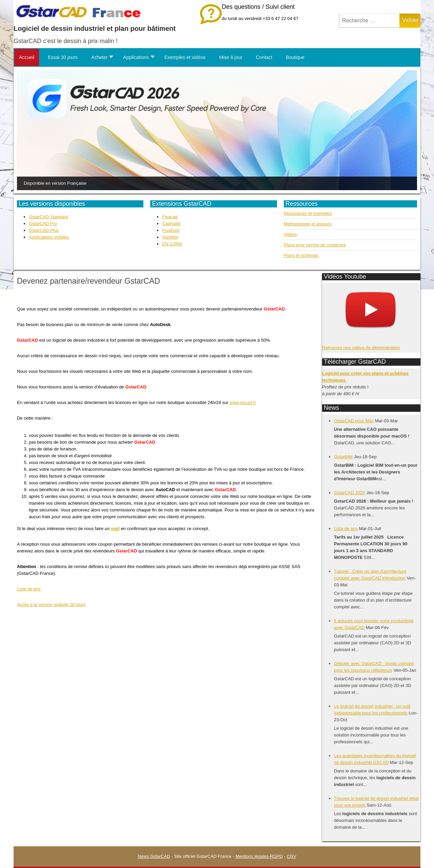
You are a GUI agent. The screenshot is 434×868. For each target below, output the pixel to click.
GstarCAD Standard (48, 217)
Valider (410, 20)
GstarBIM (343, 457)
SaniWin (170, 237)
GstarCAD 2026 (350, 493)
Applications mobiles (49, 237)
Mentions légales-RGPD (259, 856)
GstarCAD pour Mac (354, 421)
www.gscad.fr (243, 402)
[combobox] (369, 21)
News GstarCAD (154, 856)
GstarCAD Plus (44, 230)
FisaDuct (171, 230)
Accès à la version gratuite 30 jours (51, 604)
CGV (291, 856)
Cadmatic (171, 224)
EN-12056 (172, 244)
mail (115, 529)
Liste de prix (29, 589)
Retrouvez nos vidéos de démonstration (361, 348)
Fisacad (170, 217)
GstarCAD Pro (43, 224)
